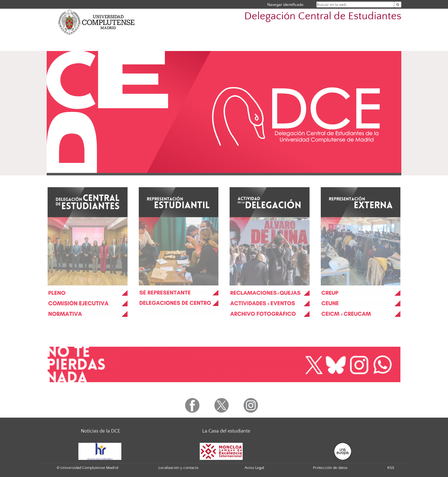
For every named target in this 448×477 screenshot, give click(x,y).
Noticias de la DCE (100, 431)
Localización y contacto (178, 468)
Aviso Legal (254, 468)
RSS (391, 468)
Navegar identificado (285, 5)
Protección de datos (330, 468)
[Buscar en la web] (398, 5)
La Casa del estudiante (226, 431)
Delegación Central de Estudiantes (323, 16)
